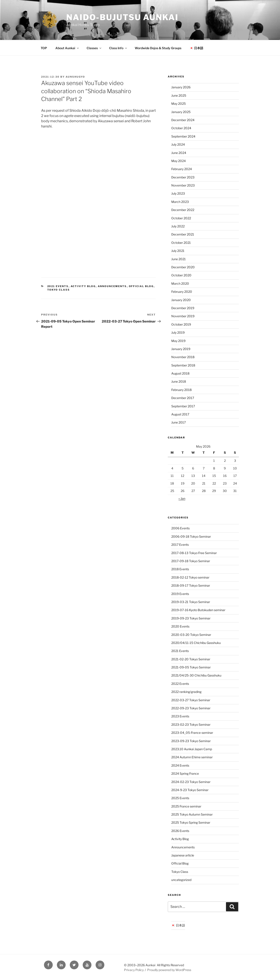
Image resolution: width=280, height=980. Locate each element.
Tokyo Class (59, 290)
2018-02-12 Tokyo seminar (190, 577)
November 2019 (183, 316)
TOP (44, 48)
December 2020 (183, 267)
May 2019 (178, 341)
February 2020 (182, 292)
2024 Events (180, 765)
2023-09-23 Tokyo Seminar (191, 741)
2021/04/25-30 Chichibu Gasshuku (196, 675)
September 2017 (183, 406)
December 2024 (183, 120)
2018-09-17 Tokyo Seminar (191, 585)
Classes (94, 48)
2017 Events (180, 545)
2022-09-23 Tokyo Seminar (191, 708)
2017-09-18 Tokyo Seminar (191, 561)
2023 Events (180, 716)
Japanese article (183, 855)
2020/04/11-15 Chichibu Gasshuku (196, 643)
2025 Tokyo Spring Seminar (191, 822)
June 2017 (178, 422)
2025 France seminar (186, 806)
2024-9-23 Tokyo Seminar (190, 790)
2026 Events (180, 831)
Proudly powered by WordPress (169, 970)
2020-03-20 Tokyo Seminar (191, 635)
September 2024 (183, 136)
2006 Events (180, 528)
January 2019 (181, 349)
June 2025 (179, 95)
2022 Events (180, 684)
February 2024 (182, 169)
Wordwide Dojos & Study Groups (158, 48)
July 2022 (178, 226)
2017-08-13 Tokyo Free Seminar (194, 553)
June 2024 (179, 153)
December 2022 (183, 210)
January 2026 (181, 87)
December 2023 (183, 177)
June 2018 (179, 381)
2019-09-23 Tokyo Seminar (191, 618)
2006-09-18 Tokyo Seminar (191, 536)
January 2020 (181, 300)
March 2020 (180, 283)
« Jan (182, 498)
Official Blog (141, 286)
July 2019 (178, 332)
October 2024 (181, 128)
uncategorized (181, 880)
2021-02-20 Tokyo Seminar (191, 659)
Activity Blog (83, 286)
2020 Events (180, 626)
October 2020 (181, 275)
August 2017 (180, 414)
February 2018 (181, 390)
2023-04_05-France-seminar (192, 733)
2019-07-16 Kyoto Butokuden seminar (198, 610)
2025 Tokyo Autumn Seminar (192, 814)
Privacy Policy (134, 970)
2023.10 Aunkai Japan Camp (192, 749)
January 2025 (181, 112)
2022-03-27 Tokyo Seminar (191, 700)
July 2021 (178, 251)
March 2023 (180, 202)
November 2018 (183, 357)
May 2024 (178, 161)
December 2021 (183, 234)
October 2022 (181, 218)
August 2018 (180, 373)
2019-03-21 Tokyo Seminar (191, 602)
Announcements (112, 286)
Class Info (118, 48)
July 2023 (178, 193)
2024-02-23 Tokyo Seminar (191, 782)
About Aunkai (67, 48)
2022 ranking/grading (186, 692)
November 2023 (183, 185)
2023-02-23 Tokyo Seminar (191, 725)
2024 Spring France (185, 773)
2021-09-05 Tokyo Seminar (191, 667)
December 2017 (183, 398)
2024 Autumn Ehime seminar (192, 757)
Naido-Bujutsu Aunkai (122, 17)
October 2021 (181, 243)
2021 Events (58, 286)
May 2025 (178, 104)
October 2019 (181, 324)
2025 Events (180, 798)
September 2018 (183, 365)
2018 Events (180, 569)
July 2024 (178, 144)
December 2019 (183, 308)
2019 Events (180, 594)
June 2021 (178, 259)
